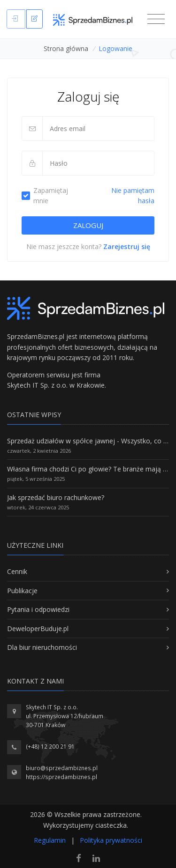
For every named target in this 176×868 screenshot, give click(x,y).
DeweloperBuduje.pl (38, 629)
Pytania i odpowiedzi (38, 609)
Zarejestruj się (127, 246)
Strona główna (66, 48)
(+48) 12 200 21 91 (50, 747)
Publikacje (22, 591)
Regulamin (50, 840)
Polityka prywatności (111, 840)
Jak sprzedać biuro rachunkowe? (56, 497)
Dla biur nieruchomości (42, 647)
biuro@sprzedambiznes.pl (62, 768)
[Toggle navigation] (156, 19)
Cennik (17, 571)
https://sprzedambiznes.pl (61, 777)
